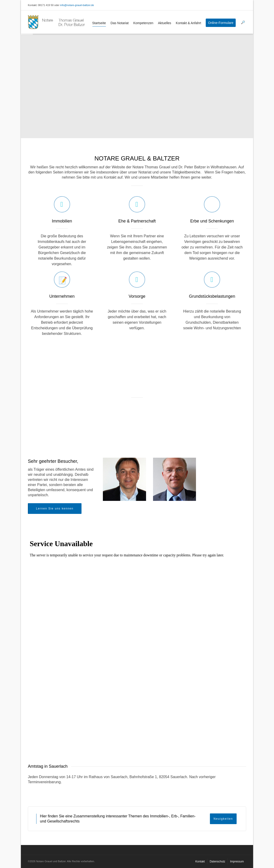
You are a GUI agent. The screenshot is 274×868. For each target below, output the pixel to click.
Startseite (99, 24)
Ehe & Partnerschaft (137, 221)
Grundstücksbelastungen (212, 296)
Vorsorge (137, 296)
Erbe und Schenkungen (212, 221)
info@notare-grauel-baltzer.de (77, 5)
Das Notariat (120, 23)
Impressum (237, 861)
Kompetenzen (143, 23)
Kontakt (200, 861)
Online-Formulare (221, 23)
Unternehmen (62, 296)
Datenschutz (217, 861)
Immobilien (62, 221)
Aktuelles (165, 23)
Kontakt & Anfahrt (188, 23)
